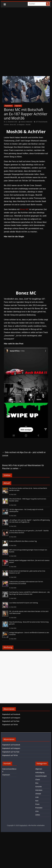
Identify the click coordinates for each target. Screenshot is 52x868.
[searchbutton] (48, 4)
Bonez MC (13, 125)
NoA (37, 801)
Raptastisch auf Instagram (11, 718)
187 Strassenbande (42, 122)
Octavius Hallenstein (26, 122)
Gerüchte (38, 787)
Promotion (39, 808)
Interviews (39, 790)
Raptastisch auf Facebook (11, 714)
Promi (37, 804)
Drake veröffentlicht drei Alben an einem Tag (23, 541)
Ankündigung (40, 772)
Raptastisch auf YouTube (11, 721)
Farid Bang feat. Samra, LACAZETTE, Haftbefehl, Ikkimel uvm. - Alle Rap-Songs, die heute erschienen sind (29, 593)
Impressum (6, 775)
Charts (38, 780)
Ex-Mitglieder (21, 125)
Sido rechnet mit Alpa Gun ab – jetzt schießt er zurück (24, 454)
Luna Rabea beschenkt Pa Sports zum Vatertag (24, 603)
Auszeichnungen (41, 776)
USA (37, 811)
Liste (37, 797)
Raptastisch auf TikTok (10, 725)
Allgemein (18, 106)
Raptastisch (9, 106)
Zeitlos (38, 815)
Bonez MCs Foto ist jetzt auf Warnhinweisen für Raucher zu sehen (23, 467)
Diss (37, 783)
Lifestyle (38, 794)
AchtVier (6, 125)
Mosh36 (28, 125)
